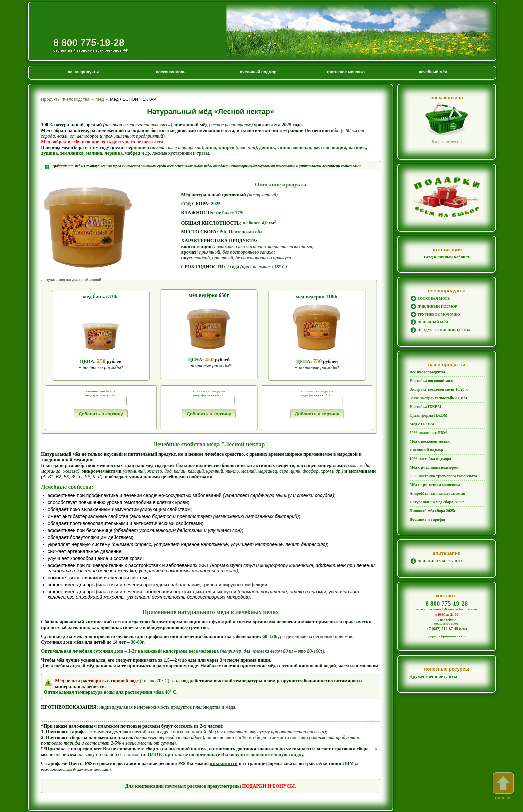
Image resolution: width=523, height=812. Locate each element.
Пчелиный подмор (425, 441)
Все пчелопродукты (426, 372)
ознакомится (224, 750)
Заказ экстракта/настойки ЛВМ (436, 395)
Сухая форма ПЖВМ (427, 410)
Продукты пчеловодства (96, 20)
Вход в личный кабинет (447, 257)
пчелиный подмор (258, 72)
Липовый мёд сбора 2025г (430, 494)
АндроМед (435, 479)
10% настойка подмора (428, 448)
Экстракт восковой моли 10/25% (436, 387)
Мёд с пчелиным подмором (432, 456)
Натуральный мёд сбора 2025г (434, 487)
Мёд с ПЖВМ (421, 418)
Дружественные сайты (432, 658)
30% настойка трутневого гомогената (440, 464)
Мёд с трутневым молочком (432, 471)
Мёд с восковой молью (428, 433)
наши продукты (83, 72)
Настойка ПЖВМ (424, 402)
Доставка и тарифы (426, 502)
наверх (503, 786)
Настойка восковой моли (430, 379)
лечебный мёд (433, 72)
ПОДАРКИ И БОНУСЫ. (269, 773)
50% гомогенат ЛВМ (426, 425)
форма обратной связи (447, 618)
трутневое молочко (346, 72)
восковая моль (171, 72)
